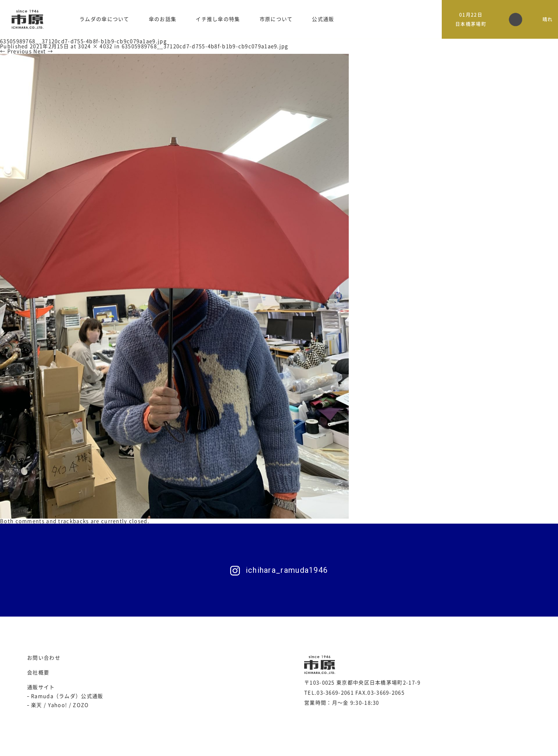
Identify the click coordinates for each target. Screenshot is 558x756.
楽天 (37, 705)
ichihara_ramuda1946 (287, 570)
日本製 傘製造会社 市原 (28, 19)
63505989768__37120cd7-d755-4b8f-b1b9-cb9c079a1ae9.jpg (205, 46)
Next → (43, 51)
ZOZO (81, 705)
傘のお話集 (163, 19)
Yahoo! (58, 705)
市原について (276, 19)
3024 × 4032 (95, 46)
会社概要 (38, 673)
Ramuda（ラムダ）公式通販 (67, 696)
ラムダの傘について (104, 19)
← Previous (16, 51)
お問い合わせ (44, 658)
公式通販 (323, 19)
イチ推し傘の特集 (218, 19)
